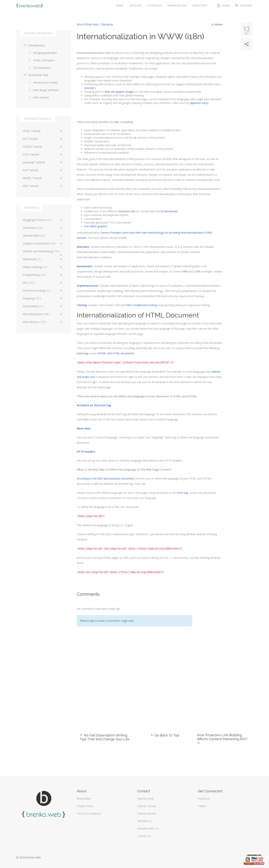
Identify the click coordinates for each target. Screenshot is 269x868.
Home (120, 6)
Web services (38, 97)
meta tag (82, 353)
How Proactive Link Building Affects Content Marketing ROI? (222, 739)
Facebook (204, 799)
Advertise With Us (148, 828)
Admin (219, 24)
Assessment (85, 266)
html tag (183, 493)
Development (34, 45)
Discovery (83, 247)
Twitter (202, 806)
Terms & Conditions (89, 814)
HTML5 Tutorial (43, 147)
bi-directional (169, 211)
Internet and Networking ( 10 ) (43, 252)
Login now (127, 621)
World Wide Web (36, 75)
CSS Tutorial (43, 139)
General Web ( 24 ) (43, 236)
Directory (200, 6)
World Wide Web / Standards (95, 24)
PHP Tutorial (43, 170)
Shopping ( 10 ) (43, 298)
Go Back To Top (165, 735)
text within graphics (96, 226)
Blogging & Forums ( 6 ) (43, 220)
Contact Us (144, 836)
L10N (197, 271)
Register (244, 6)
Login (223, 6)
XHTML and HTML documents (116, 353)
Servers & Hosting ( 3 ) (43, 290)
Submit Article (146, 799)
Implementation (88, 286)
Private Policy (85, 806)
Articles (135, 6)
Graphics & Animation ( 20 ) (43, 243)
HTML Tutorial (43, 131)
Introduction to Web (42, 83)
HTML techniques (41, 60)
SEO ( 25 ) (43, 283)
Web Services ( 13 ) (43, 322)
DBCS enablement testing (141, 305)
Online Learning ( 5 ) (43, 267)
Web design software (43, 90)
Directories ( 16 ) (43, 228)
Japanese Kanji (199, 103)
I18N (185, 271)
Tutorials (155, 6)
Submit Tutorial (147, 806)
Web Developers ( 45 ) (43, 314)
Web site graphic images (119, 92)
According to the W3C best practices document (105, 478)
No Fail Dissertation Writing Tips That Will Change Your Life (105, 737)
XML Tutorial (43, 186)
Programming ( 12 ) (43, 275)
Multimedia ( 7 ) (43, 259)
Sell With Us (144, 821)
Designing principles (42, 53)
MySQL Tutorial (43, 178)
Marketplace (177, 6)
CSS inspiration (39, 68)
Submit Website (147, 814)
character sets (127, 211)
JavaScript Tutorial (43, 162)
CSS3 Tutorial (43, 154)
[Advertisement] (225, 662)
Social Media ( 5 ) (43, 306)
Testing (82, 305)
